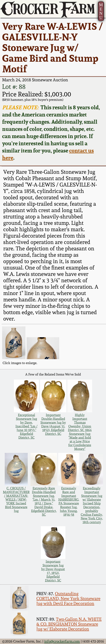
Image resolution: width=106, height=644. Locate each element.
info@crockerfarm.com (62, 641)
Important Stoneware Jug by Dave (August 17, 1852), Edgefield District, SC (53, 571)
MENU (101, 11)
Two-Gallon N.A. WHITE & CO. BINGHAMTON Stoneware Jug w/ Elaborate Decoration (69, 624)
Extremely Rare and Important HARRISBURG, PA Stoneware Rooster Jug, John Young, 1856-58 (69, 501)
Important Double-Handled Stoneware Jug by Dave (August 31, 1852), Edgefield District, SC (53, 424)
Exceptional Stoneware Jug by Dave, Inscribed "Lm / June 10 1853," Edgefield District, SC (26, 426)
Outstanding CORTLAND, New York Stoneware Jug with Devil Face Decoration (68, 599)
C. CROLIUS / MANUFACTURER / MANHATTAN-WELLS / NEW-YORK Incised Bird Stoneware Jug (16, 500)
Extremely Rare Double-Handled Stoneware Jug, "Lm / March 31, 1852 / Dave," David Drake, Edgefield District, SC (44, 501)
